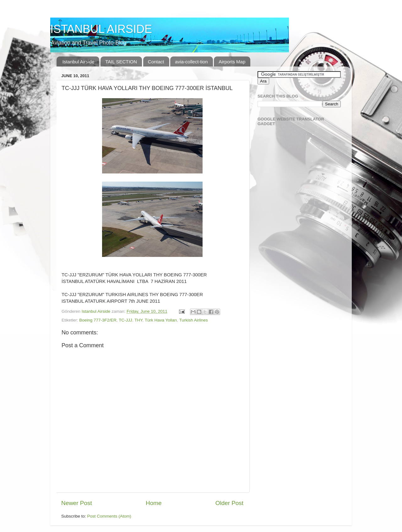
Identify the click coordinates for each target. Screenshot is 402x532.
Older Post (229, 503)
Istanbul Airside (79, 62)
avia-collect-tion (191, 62)
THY (138, 320)
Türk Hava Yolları (161, 320)
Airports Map (232, 62)
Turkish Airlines (194, 320)
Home (154, 503)
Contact (156, 62)
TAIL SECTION (121, 62)
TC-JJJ (125, 320)
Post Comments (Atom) (109, 516)
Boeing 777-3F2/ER (98, 320)
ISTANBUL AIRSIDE (101, 29)
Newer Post (77, 503)
